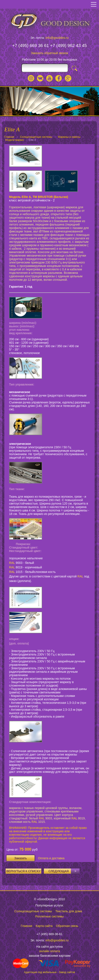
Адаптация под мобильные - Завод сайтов (49, 972)
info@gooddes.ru (57, 38)
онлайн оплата (49, 951)
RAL (12, 563)
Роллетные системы (49, 916)
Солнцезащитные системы (36, 137)
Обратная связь (67, 926)
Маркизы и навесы (69, 137)
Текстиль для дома (69, 911)
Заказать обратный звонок (49, 53)
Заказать (21, 858)
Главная (9, 137)
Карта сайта (44, 926)
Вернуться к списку (24, 871)
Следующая (64, 871)
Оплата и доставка (51, 858)
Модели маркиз (14, 140)
